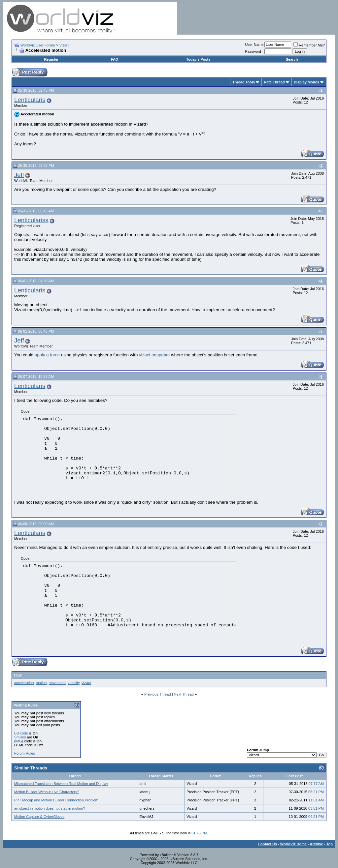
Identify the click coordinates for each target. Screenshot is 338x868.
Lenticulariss (31, 220)
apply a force (47, 355)
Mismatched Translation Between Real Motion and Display (61, 784)
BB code (21, 733)
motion (41, 683)
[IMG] (19, 741)
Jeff (19, 175)
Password (253, 51)
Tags (18, 675)
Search (292, 59)
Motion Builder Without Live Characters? (47, 792)
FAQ (115, 59)
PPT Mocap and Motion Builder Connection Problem (56, 800)
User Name (254, 45)
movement (57, 683)
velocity (74, 683)
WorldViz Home (293, 844)
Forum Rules (25, 753)
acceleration (24, 683)
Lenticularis (30, 100)
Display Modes (306, 82)
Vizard (65, 45)
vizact (86, 683)
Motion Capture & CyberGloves (39, 817)
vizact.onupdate (154, 355)
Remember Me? (309, 45)
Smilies (20, 737)
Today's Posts (198, 59)
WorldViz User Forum (38, 45)
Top (330, 844)
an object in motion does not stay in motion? (50, 808)
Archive (317, 844)
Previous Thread (158, 694)
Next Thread (184, 694)
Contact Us (267, 844)
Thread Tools (244, 82)
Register (51, 59)
